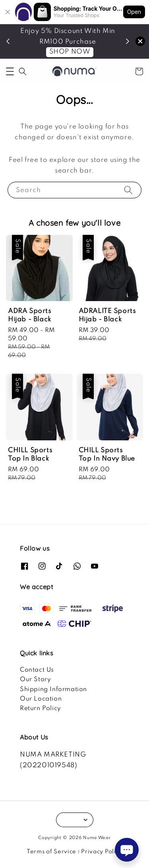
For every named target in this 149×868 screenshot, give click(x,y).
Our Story (35, 680)
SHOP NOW (70, 52)
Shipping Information (53, 689)
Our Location (41, 699)
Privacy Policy (102, 852)
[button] (10, 71)
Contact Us (37, 670)
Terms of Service (51, 852)
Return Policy (41, 709)
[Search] (128, 190)
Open (134, 12)
